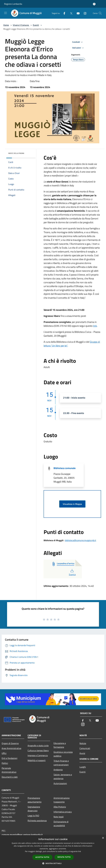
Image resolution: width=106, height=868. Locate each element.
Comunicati (85, 748)
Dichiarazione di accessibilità (61, 824)
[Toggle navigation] (6, 13)
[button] (53, 863)
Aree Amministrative (11, 748)
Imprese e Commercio (38, 755)
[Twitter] (70, 13)
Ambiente (58, 770)
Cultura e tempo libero (38, 750)
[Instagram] (84, 13)
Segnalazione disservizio (34, 809)
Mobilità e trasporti (37, 760)
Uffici (4, 753)
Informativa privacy (63, 812)
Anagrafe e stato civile (38, 746)
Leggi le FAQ (33, 816)
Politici (5, 763)
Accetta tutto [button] (42, 857)
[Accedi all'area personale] (94, 4)
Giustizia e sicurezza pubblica (63, 754)
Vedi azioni (78, 48)
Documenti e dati (10, 777)
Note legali (59, 817)
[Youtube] (77, 13)
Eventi (36, 25)
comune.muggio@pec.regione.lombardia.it (22, 835)
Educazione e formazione (60, 745)
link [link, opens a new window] (80, 851)
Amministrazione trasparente (62, 800)
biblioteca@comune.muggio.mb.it (81, 540)
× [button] (103, 838)
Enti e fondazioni (10, 758)
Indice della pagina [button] (16, 153)
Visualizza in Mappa (72, 504)
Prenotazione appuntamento (35, 800)
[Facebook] (63, 13)
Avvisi (82, 753)
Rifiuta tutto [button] (64, 857)
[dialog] (53, 852)
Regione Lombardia (13, 4)
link (95, 326)
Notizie (83, 743)
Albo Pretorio (60, 807)
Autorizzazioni (60, 783)
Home (6, 25)
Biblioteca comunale (65, 468)
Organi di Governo (10, 743)
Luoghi (83, 767)
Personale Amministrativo (9, 770)
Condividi (78, 42)
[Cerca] (100, 13)
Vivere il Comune (21, 25)
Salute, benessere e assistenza (63, 776)
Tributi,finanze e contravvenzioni (61, 763)
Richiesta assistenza (37, 821)
